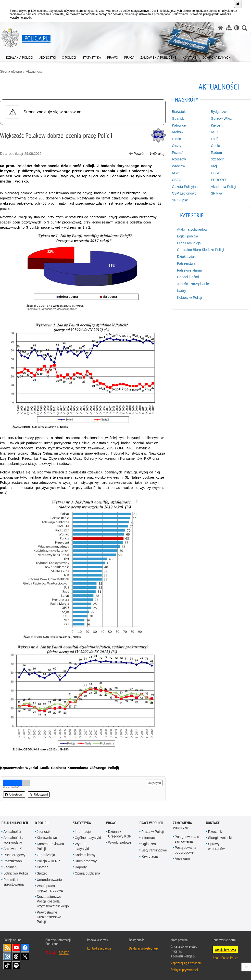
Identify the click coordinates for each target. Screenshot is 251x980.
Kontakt (213, 823)
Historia (43, 867)
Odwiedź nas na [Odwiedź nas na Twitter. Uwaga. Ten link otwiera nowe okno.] (25, 956)
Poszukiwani (13, 861)
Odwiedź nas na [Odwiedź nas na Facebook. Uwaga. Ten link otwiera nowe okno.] (25, 948)
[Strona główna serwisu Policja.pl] (221, 28)
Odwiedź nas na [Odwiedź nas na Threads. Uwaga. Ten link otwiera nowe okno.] (16, 956)
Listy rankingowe (154, 850)
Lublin (176, 139)
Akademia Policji (223, 187)
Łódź (214, 139)
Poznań (178, 153)
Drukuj (157, 154)
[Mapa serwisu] (229, 28)
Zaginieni (10, 867)
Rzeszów (179, 159)
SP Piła (216, 193)
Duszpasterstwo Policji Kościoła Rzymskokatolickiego (53, 901)
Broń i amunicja (189, 243)
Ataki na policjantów (192, 229)
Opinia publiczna (88, 873)
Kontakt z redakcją (99, 948)
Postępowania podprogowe (186, 850)
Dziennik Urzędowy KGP (120, 834)
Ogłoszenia (150, 844)
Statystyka (82, 823)
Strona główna (11, 71)
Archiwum (182, 859)
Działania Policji (15, 823)
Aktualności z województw (13, 840)
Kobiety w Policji (189, 298)
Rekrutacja (150, 856)
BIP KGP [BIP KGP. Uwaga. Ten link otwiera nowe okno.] (64, 953)
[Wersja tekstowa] (237, 28)
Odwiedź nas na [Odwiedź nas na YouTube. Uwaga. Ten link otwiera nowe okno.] (16, 948)
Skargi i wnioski (220, 838)
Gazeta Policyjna (185, 187)
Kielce (215, 125)
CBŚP (215, 173)
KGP (176, 173)
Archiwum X (13, 849)
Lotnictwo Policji (16, 873)
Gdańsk (178, 118)
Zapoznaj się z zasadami (187, 963)
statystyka (154, 783)
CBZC (176, 180)
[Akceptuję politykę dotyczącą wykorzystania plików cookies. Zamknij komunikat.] (238, 4)
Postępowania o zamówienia (187, 839)
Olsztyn (178, 146)
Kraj (214, 166)
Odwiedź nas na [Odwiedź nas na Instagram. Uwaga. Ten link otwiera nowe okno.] (7, 956)
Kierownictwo (47, 838)
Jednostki (44, 832)
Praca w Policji (151, 823)
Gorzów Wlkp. (221, 118)
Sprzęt (42, 873)
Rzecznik (215, 832)
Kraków (178, 132)
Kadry (182, 291)
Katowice (179, 125)
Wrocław (178, 166)
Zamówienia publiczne (182, 825)
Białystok (179, 112)
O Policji (42, 823)
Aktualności (35, 71)
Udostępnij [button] (14, 795)
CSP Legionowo (184, 193)
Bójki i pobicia (188, 236)
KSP (214, 132)
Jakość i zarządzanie (193, 284)
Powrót (137, 154)
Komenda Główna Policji (50, 846)
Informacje (83, 832)
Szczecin (218, 159)
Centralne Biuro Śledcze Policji (200, 250)
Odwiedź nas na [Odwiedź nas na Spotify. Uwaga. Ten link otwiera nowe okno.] (16, 965)
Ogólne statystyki (88, 838)
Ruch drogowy (14, 855)
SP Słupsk (180, 200)
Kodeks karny (85, 855)
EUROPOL (219, 180)
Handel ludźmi (188, 277)
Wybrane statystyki (82, 846)
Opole (215, 146)
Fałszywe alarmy (190, 270)
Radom (216, 153)
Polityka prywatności (184, 970)
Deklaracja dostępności (144, 948)
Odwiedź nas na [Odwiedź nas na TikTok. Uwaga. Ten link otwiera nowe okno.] (7, 965)
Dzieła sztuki (187, 257)
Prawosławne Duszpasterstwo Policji (49, 917)
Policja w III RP (48, 861)
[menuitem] (20, 57)
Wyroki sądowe (120, 842)
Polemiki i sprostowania (14, 882)
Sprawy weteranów (216, 846)
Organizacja (46, 855)
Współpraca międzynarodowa (50, 888)
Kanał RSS (7, 948)
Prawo (111, 823)
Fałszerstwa (186, 263)
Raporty (81, 867)
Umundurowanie (49, 880)
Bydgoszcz (219, 112)
